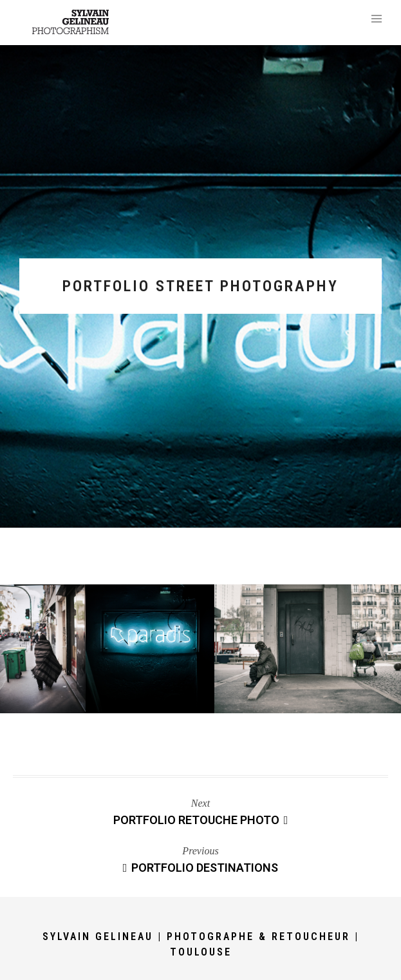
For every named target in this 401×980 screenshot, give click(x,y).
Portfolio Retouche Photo (201, 820)
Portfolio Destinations (201, 868)
